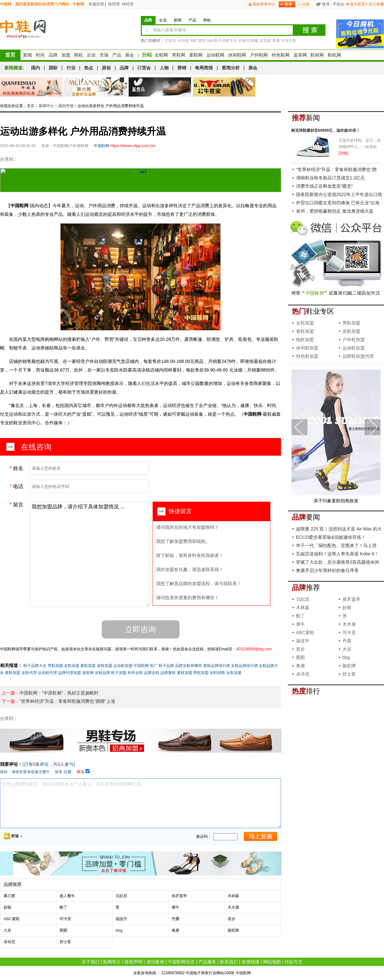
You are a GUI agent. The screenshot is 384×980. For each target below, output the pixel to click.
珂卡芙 (65, 919)
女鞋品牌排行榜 (244, 666)
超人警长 (67, 896)
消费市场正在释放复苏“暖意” (324, 186)
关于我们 (91, 962)
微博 (326, 4)
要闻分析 (231, 68)
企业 (91, 55)
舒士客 (65, 942)
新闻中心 (46, 106)
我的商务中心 (264, 4)
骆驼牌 (233, 930)
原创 (106, 68)
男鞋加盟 (55, 666)
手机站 (339, 4)
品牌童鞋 (168, 673)
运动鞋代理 (47, 673)
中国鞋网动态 (181, 962)
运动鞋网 (215, 55)
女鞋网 (161, 55)
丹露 (175, 919)
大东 (7, 930)
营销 (182, 68)
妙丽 (7, 907)
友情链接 (251, 962)
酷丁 (63, 907)
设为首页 (357, 4)
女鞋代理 (29, 673)
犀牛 (175, 907)
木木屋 (233, 907)
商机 (78, 55)
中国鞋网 (141, 666)
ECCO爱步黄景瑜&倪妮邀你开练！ (331, 537)
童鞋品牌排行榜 (217, 666)
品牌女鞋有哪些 (188, 666)
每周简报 (204, 68)
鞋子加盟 (119, 673)
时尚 (40, 55)
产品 (117, 55)
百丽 (242, 41)
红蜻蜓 (253, 41)
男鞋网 (179, 55)
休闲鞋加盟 (307, 348)
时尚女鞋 (135, 673)
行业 (71, 68)
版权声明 (133, 962)
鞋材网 (317, 55)
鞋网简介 (112, 962)
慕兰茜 (9, 896)
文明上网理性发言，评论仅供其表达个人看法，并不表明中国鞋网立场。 (140, 803)
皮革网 (300, 55)
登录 (59, 772)
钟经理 (127, 4)
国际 (53, 68)
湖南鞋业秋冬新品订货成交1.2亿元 (330, 178)
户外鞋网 (259, 55)
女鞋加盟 (72, 666)
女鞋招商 (217, 673)
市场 (104, 55)
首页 (10, 55)
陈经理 (113, 4)
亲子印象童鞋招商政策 (336, 501)
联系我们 (229, 962)
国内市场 (66, 106)
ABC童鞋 (198, 41)
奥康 (276, 41)
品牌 (53, 55)
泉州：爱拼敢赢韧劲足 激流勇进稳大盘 (335, 211)
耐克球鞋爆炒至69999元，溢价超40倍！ (326, 130)
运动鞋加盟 (123, 666)
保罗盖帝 (179, 896)
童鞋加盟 (88, 666)
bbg (119, 930)
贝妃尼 (121, 896)
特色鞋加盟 (307, 356)
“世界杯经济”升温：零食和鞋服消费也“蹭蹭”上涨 (67, 701)
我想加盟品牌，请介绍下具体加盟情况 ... (90, 554)
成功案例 (155, 962)
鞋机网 (334, 55)
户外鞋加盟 (354, 340)
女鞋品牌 (102, 673)
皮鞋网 (88, 673)
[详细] (344, 153)
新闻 (28, 55)
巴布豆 (171, 41)
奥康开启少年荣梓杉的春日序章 (327, 570)
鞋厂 (154, 666)
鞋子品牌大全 (226, 41)
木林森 (233, 896)
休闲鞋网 (237, 55)
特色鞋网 (281, 55)
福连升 (121, 919)
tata (210, 41)
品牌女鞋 (152, 673)
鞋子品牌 (166, 666)
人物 (164, 68)
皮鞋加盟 (105, 666)
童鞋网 (196, 55)
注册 (68, 772)
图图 (63, 930)
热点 (89, 68)
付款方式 (293, 962)
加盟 (66, 55)
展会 (130, 55)
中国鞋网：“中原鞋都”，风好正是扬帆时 (59, 693)
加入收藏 (376, 4)
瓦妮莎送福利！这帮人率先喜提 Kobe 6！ (337, 554)
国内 (36, 68)
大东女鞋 (289, 41)
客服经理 (96, 4)
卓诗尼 (183, 41)
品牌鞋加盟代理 (358, 356)
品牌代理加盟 (69, 673)
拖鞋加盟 (305, 340)
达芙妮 (265, 41)
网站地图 (272, 962)
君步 (231, 919)
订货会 (144, 68)
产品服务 (207, 962)
